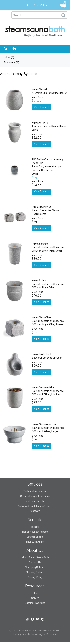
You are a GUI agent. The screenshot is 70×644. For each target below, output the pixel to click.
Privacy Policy (35, 577)
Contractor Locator (35, 501)
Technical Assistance (35, 491)
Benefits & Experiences (35, 532)
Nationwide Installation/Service (35, 506)
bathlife (35, 527)
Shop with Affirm (35, 542)
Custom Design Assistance (35, 496)
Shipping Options (35, 572)
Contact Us (35, 562)
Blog (35, 593)
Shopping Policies (35, 567)
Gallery (35, 598)
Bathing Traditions (35, 603)
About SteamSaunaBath (35, 557)
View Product (41, 107)
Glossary (35, 511)
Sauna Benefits (35, 537)
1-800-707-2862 (35, 5)
